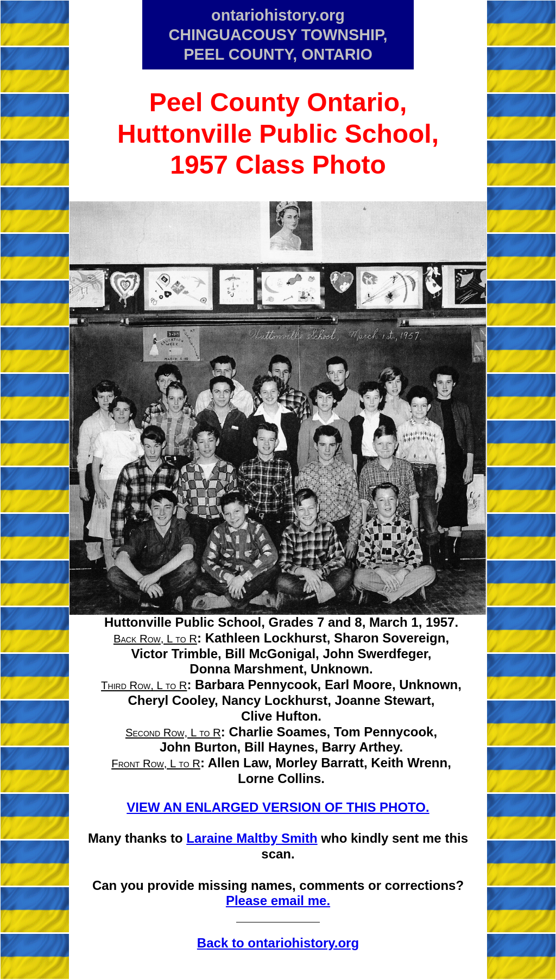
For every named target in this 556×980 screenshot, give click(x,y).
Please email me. (278, 901)
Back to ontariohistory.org (278, 943)
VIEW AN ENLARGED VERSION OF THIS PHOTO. (278, 807)
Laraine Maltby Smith (252, 838)
